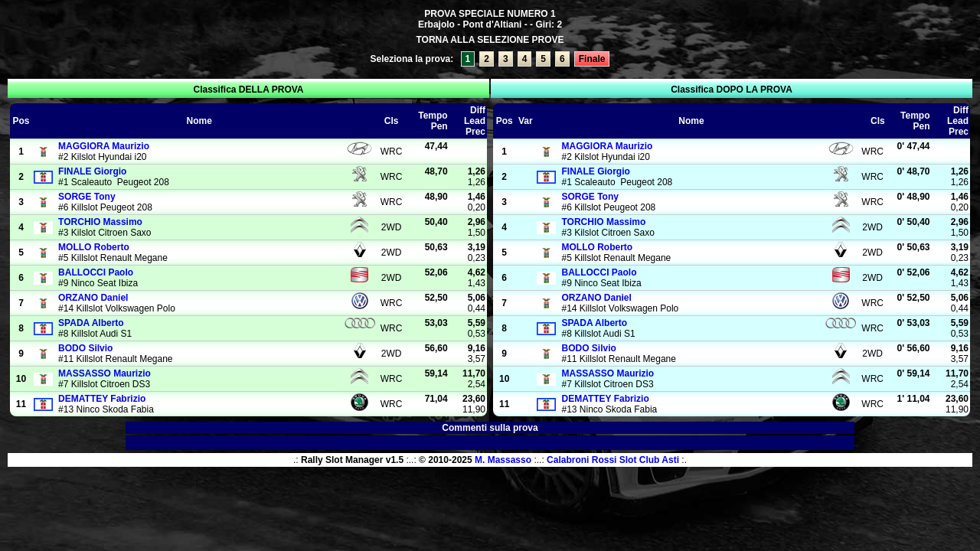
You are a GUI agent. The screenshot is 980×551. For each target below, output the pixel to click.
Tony (87, 197)
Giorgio (92, 171)
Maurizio (104, 146)
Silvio (85, 348)
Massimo (100, 222)
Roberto (94, 247)
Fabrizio (102, 399)
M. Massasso (503, 460)
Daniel (93, 298)
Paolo (96, 272)
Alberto (91, 323)
